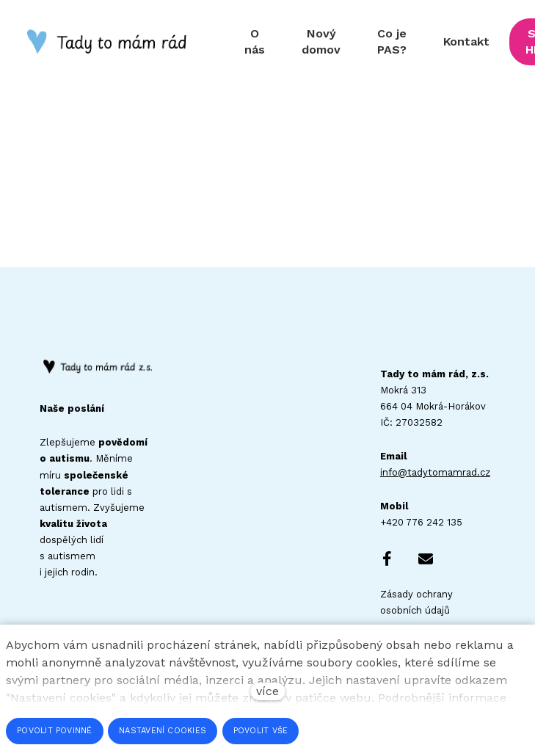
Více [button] (495, 41)
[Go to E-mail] (426, 559)
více (267, 691)
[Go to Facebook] (387, 559)
